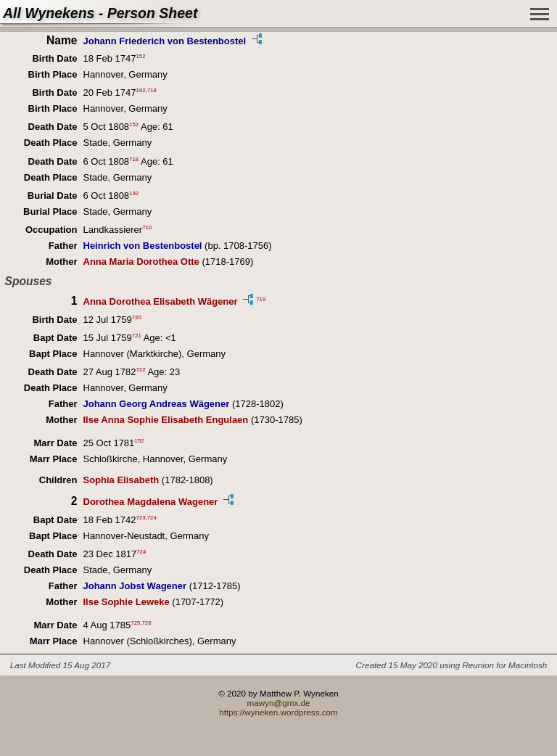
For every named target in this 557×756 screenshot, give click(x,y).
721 (137, 336)
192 (141, 90)
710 (147, 227)
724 (152, 517)
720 (137, 317)
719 (261, 299)
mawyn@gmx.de (278, 703)
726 (146, 622)
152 (141, 56)
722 (141, 370)
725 (135, 622)
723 (141, 517)
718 (152, 90)
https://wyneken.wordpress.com (278, 712)
